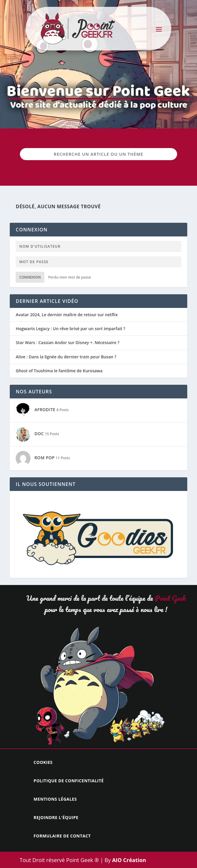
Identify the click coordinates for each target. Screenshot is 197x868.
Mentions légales (55, 799)
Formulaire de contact (62, 836)
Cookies (43, 762)
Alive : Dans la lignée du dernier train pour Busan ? (66, 357)
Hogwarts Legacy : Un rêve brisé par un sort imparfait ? (70, 329)
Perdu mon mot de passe (70, 277)
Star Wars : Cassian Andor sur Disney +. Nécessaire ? (67, 343)
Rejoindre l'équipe (56, 817)
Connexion (30, 277)
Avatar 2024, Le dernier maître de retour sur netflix (67, 315)
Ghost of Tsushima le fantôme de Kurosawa (59, 371)
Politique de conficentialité (69, 781)
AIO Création (128, 860)
